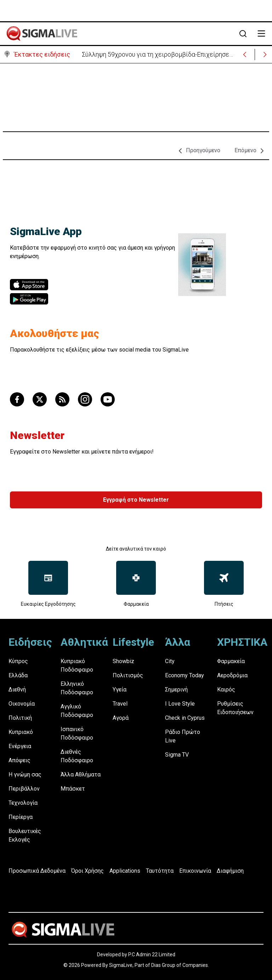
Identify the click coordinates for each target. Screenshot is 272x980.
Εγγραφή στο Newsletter (136, 500)
